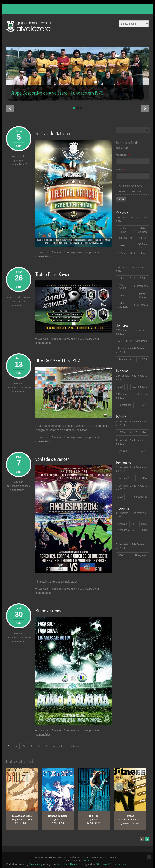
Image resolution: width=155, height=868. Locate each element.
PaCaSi (86, 861)
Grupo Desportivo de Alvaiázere (55, 426)
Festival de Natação (53, 133)
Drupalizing (36, 864)
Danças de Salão (58, 816)
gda (21, 384)
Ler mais (43, 252)
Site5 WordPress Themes (111, 864)
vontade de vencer (52, 459)
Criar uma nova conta (131, 186)
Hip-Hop (94, 816)
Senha (121, 170)
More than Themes (68, 864)
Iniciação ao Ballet (22, 816)
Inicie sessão (59, 252)
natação (21, 156)
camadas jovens (21, 297)
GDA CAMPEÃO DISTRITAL (59, 360)
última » (76, 746)
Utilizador (123, 155)
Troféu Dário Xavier (52, 274)
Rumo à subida (49, 610)
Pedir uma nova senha (131, 192)
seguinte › (59, 746)
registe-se (77, 252)
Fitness (130, 816)
